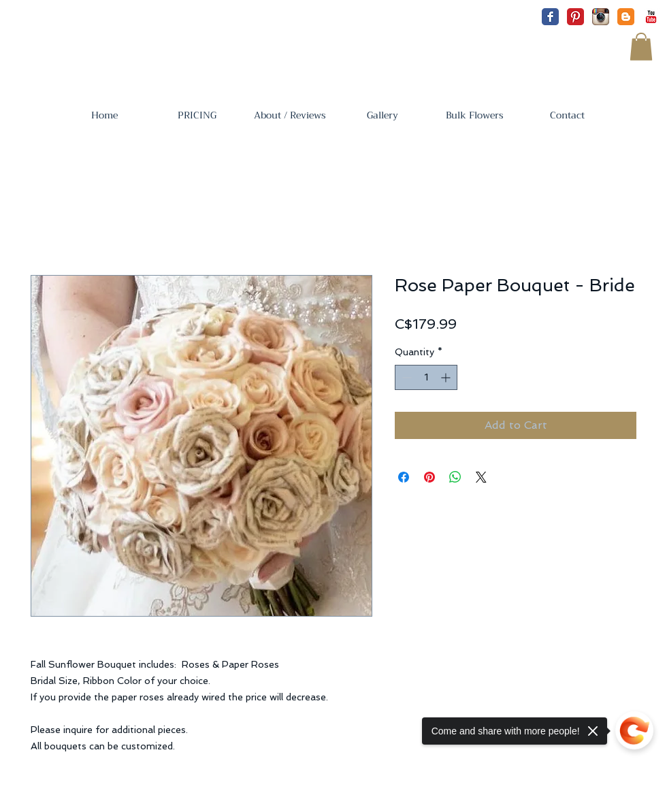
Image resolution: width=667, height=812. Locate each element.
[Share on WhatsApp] (455, 477)
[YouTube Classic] (651, 17)
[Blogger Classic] (626, 17)
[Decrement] (405, 377)
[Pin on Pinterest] (429, 477)
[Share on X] (481, 477)
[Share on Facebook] (404, 477)
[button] (641, 47)
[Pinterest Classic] (575, 17)
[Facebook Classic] (550, 17)
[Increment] (447, 377)
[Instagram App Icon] (601, 17)
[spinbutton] (426, 377)
